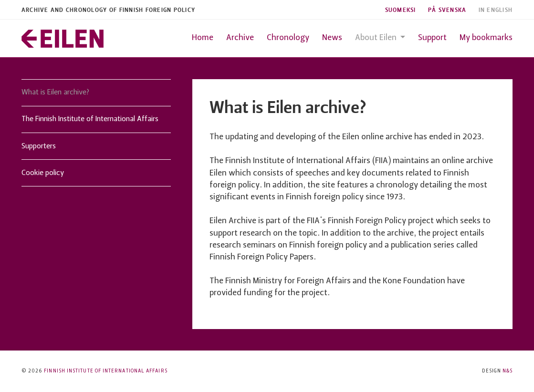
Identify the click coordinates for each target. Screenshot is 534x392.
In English (496, 10)
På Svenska (447, 10)
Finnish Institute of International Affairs (105, 371)
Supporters (39, 146)
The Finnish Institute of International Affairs (90, 119)
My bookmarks (486, 38)
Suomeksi (401, 10)
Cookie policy (43, 173)
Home (203, 38)
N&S (508, 371)
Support (432, 38)
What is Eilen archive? (55, 93)
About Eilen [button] (377, 38)
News (332, 38)
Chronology (288, 38)
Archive (240, 38)
